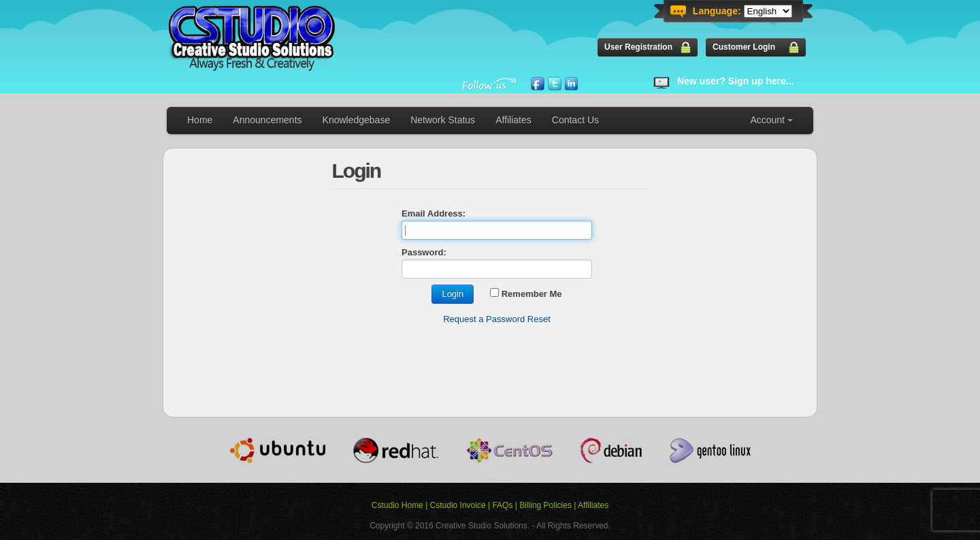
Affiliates (513, 120)
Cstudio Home (397, 505)
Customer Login (744, 47)
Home (200, 120)
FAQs (502, 505)
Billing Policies (545, 505)
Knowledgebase (357, 120)
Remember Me (526, 294)
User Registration (638, 47)
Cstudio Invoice (458, 505)
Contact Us (575, 120)
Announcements (267, 120)
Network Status (443, 120)
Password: (424, 252)
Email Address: (434, 213)
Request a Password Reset (497, 319)
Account (767, 120)
